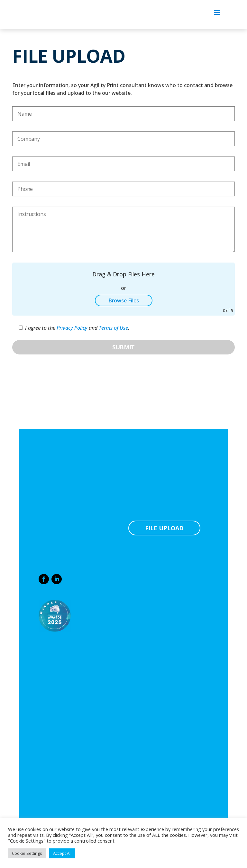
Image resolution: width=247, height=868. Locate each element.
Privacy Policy (72, 328)
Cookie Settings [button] (27, 853)
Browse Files (124, 300)
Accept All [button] (62, 853)
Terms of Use (113, 328)
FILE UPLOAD (164, 528)
